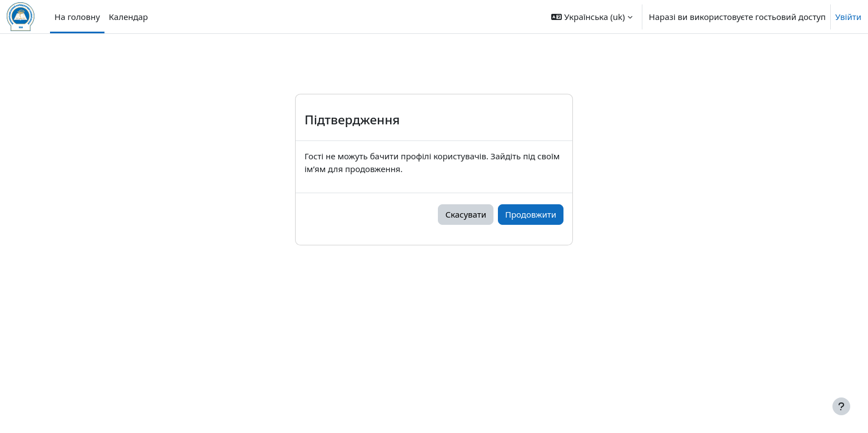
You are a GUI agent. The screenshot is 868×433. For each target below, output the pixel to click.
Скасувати (466, 214)
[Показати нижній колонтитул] (841, 406)
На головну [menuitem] (77, 17)
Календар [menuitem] (128, 17)
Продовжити (531, 214)
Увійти (848, 17)
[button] (592, 17)
